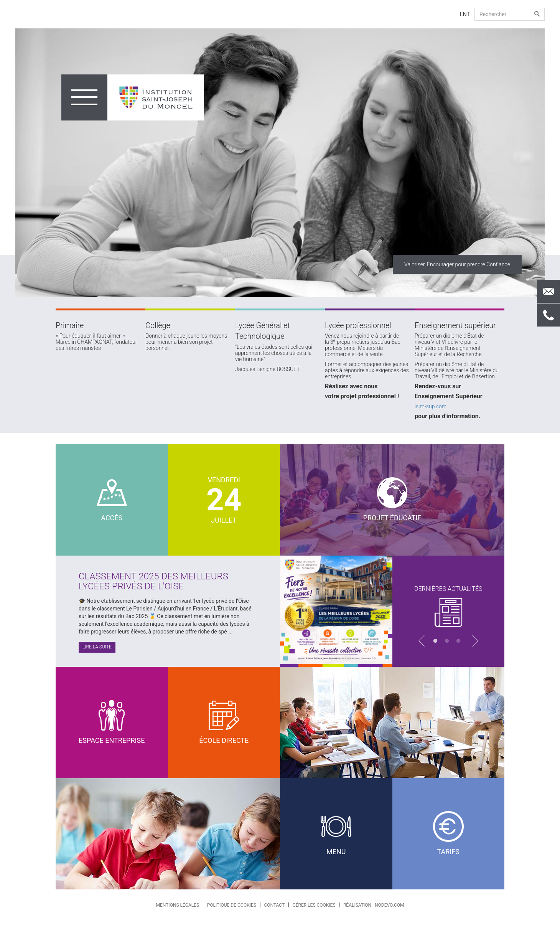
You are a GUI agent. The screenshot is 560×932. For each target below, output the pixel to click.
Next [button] (550, 163)
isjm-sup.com (431, 406)
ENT (465, 14)
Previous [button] (10, 163)
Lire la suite (97, 647)
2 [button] (448, 641)
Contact (274, 905)
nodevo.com (389, 905)
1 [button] (437, 641)
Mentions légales (178, 905)
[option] (280, 163)
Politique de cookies (232, 905)
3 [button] (460, 641)
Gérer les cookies (314, 905)
